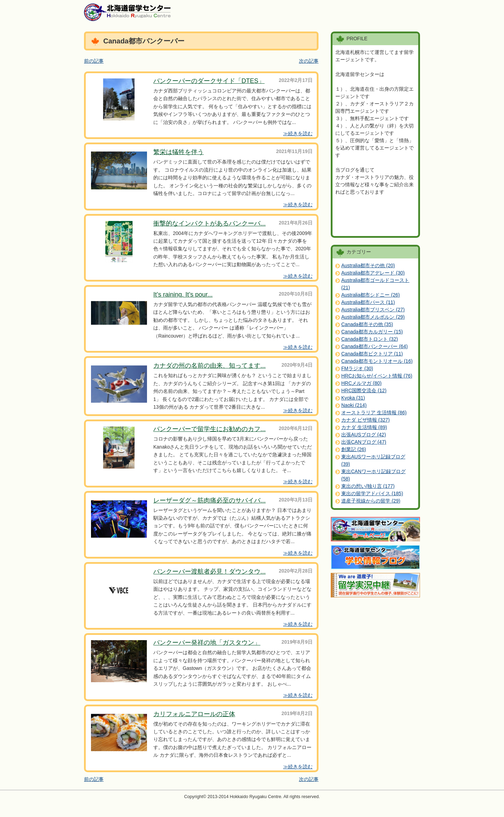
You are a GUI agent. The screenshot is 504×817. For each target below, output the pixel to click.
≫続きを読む (298, 133)
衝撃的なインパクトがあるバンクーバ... (209, 223)
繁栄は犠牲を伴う (178, 152)
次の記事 (309, 61)
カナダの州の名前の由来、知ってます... (209, 366)
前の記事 (94, 61)
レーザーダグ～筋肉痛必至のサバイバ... (209, 500)
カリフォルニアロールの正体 (194, 714)
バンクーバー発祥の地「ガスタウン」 (207, 643)
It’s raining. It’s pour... (183, 295)
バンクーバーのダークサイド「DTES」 (209, 81)
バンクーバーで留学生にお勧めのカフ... (209, 429)
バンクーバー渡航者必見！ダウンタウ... (209, 572)
